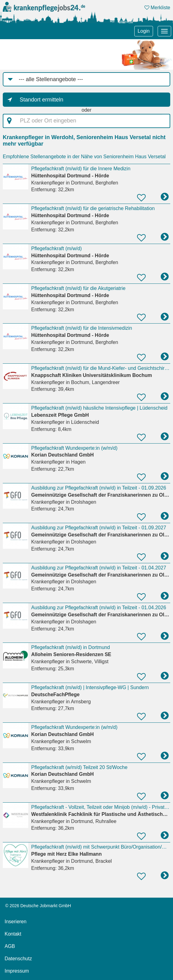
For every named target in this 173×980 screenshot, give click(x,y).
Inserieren (16, 922)
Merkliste (157, 8)
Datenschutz (18, 959)
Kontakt (13, 934)
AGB (10, 946)
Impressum (17, 971)
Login (144, 31)
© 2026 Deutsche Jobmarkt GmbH (38, 906)
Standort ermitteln (41, 100)
